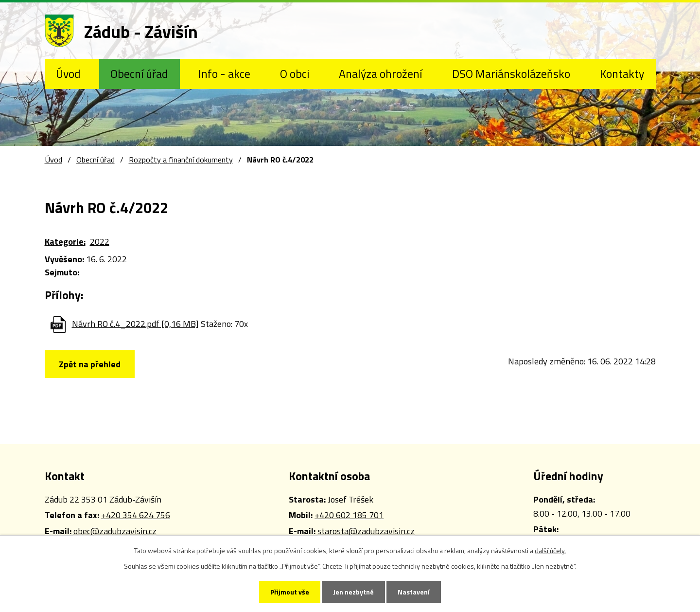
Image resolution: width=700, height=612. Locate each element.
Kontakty (622, 73)
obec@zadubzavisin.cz (115, 531)
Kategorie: (65, 242)
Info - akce (224, 73)
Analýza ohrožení (380, 73)
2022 (100, 242)
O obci (295, 73)
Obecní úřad (139, 73)
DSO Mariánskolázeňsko (511, 73)
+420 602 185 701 (349, 515)
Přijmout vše (290, 592)
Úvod (68, 73)
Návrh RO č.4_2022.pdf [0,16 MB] (135, 324)
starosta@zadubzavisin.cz (366, 531)
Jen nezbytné (353, 592)
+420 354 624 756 (136, 515)
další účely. (550, 550)
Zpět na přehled (90, 364)
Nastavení (414, 592)
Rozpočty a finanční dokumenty (181, 160)
